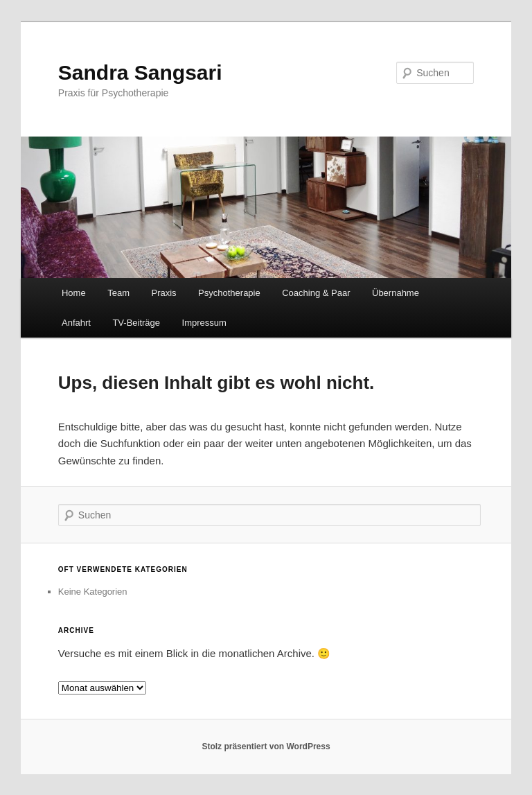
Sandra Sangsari (140, 72)
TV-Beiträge (136, 323)
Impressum (204, 323)
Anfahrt (76, 323)
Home (74, 293)
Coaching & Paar (316, 293)
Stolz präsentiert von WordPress (266, 746)
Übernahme (396, 293)
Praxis (163, 293)
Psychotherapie (229, 293)
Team (118, 293)
